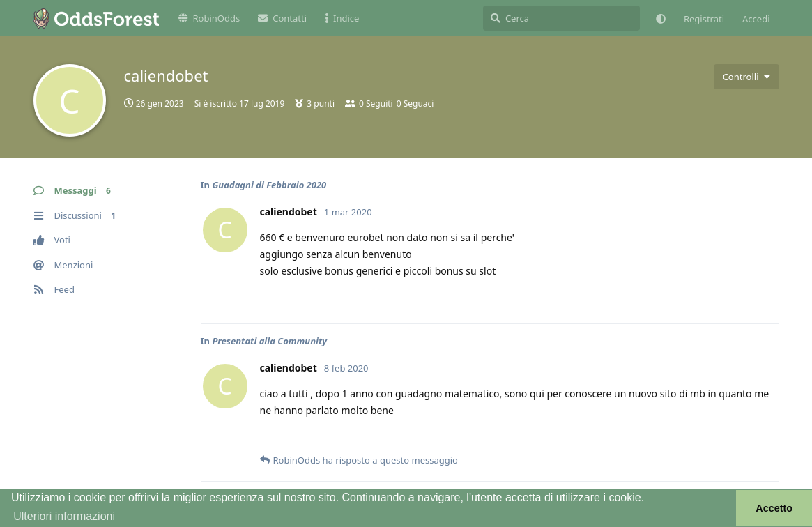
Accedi (756, 19)
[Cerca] (561, 18)
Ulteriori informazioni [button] (64, 516)
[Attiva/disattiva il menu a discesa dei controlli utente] (746, 77)
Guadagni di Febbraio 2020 (269, 185)
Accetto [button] (774, 508)
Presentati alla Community (269, 341)
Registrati (704, 19)
